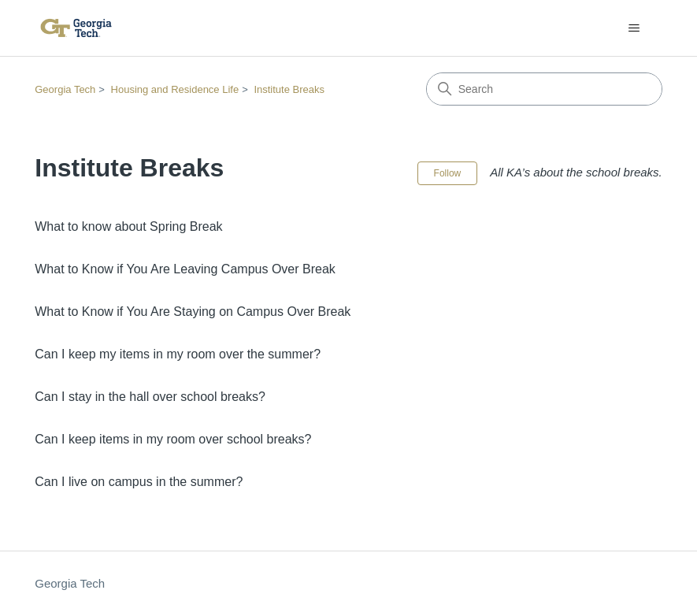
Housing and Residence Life (175, 89)
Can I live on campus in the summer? (139, 482)
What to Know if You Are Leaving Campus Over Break (185, 269)
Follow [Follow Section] (448, 173)
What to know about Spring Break (128, 226)
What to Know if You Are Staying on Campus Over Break (193, 312)
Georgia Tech (65, 89)
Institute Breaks (289, 89)
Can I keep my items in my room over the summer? (178, 354)
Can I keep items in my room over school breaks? (173, 439)
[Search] (544, 89)
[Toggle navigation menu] (634, 28)
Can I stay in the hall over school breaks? (150, 397)
